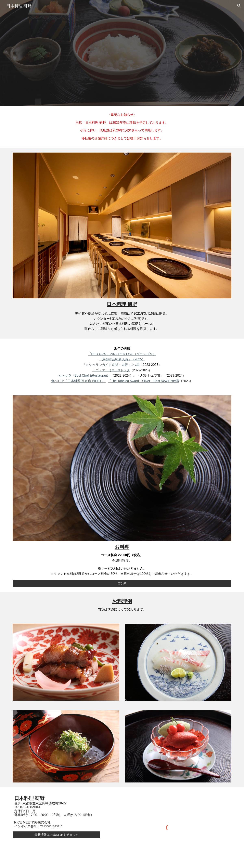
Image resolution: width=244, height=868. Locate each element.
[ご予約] (122, 583)
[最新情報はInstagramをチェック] (57, 835)
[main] (122, 127)
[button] (239, 6)
